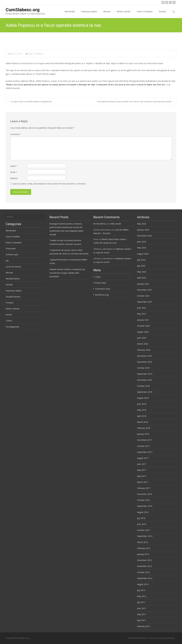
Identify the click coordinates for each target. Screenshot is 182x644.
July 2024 (141, 260)
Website (14, 178)
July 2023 (141, 266)
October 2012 (143, 572)
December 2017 (144, 440)
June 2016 (142, 524)
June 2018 (142, 404)
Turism (9, 321)
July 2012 (141, 590)
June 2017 (142, 464)
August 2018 (143, 398)
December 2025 (144, 236)
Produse (10, 303)
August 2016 (143, 512)
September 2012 (145, 578)
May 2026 (142, 224)
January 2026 (143, 230)
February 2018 (144, 428)
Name (14, 166)
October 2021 (143, 296)
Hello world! (115, 224)
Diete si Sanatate (145, 14)
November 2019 (145, 362)
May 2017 (142, 470)
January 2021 (143, 320)
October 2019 (143, 368)
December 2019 (144, 356)
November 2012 (145, 566)
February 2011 (144, 626)
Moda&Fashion (13, 279)
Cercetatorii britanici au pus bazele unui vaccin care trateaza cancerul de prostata (135, 101)
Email (14, 172)
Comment (16, 134)
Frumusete (11, 248)
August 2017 (143, 458)
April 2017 (142, 476)
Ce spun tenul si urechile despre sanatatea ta (30, 101)
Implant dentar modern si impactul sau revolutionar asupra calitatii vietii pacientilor (67, 273)
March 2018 (143, 422)
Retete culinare (124, 14)
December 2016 (144, 494)
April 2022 (142, 278)
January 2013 (143, 554)
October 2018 (143, 386)
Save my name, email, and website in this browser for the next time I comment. (49, 184)
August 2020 (143, 332)
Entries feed (100, 283)
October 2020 (143, 326)
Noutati (162, 14)
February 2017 (144, 488)
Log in (98, 277)
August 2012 (143, 584)
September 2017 (145, 452)
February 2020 (144, 350)
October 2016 (143, 500)
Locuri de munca (13, 267)
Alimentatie (70, 14)
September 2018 (145, 392)
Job (7, 261)
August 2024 (143, 254)
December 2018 (144, 380)
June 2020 (142, 338)
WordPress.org (102, 295)
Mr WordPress (100, 224)
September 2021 (145, 302)
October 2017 (143, 446)
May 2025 (142, 248)
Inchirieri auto (12, 254)
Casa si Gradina (13, 237)
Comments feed (102, 289)
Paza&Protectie (13, 297)
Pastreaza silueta (89, 14)
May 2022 (142, 272)
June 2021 (142, 308)
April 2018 (142, 416)
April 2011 (142, 620)
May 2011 (142, 614)
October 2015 (143, 530)
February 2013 (144, 548)
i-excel (157, 638)
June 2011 (142, 608)
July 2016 (141, 518)
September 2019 (145, 374)
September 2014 (145, 536)
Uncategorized (12, 327)
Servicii (9, 315)
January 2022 (143, 284)
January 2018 (143, 434)
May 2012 (142, 596)
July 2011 (141, 602)
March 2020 (143, 344)
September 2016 (145, 506)
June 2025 (142, 242)
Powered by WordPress (138, 638)
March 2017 (143, 482)
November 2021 (145, 290)
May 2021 (142, 314)
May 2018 (142, 410)
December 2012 (144, 560)
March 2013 (143, 542)
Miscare (107, 14)
